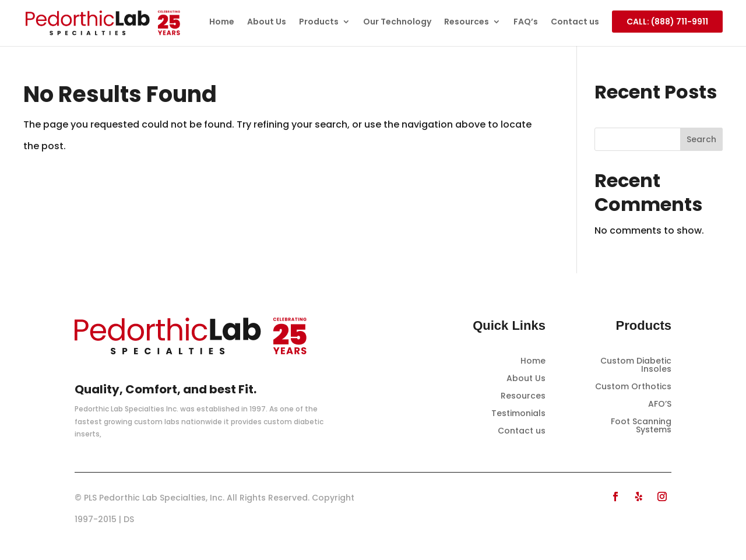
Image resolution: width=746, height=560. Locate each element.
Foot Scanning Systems (641, 426)
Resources (467, 22)
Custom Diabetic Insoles (636, 366)
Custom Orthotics (633, 387)
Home (222, 22)
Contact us (575, 22)
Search (701, 139)
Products (319, 22)
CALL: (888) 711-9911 (667, 22)
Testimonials (518, 414)
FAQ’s (526, 22)
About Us (267, 22)
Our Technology (397, 22)
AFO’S (660, 405)
